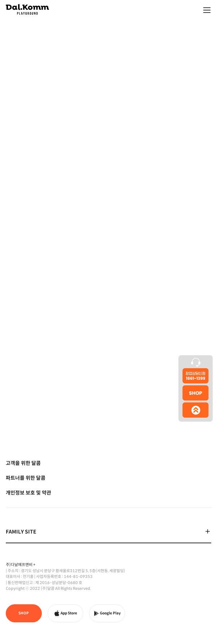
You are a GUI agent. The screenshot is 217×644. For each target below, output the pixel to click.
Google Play (107, 613)
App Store (66, 613)
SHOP (24, 613)
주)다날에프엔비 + (21, 565)
